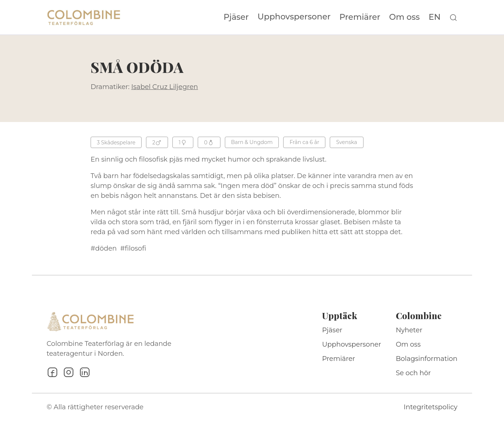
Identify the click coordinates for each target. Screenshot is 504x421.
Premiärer (360, 17)
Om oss (405, 17)
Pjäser (236, 17)
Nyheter (409, 330)
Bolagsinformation (427, 359)
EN (434, 17)
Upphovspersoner (294, 17)
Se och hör (413, 373)
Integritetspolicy (431, 407)
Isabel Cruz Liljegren (165, 87)
